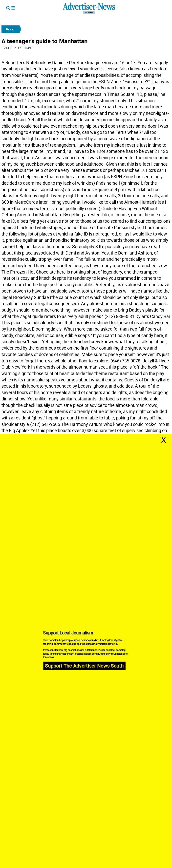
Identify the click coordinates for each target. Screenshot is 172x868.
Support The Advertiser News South (84, 666)
